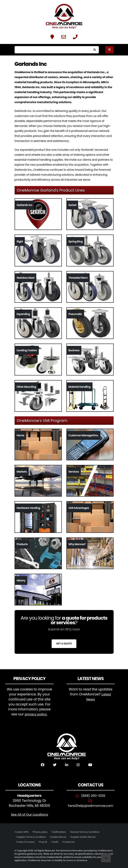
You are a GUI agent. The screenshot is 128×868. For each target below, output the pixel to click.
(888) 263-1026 (93, 796)
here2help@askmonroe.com (91, 806)
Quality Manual (61, 837)
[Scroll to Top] (106, 858)
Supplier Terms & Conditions (32, 837)
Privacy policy (42, 832)
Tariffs (57, 842)
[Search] (53, 50)
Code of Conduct (26, 842)
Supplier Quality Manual (87, 837)
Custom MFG (22, 832)
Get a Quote (64, 644)
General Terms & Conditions (88, 832)
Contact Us (71, 842)
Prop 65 (45, 842)
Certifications (61, 832)
